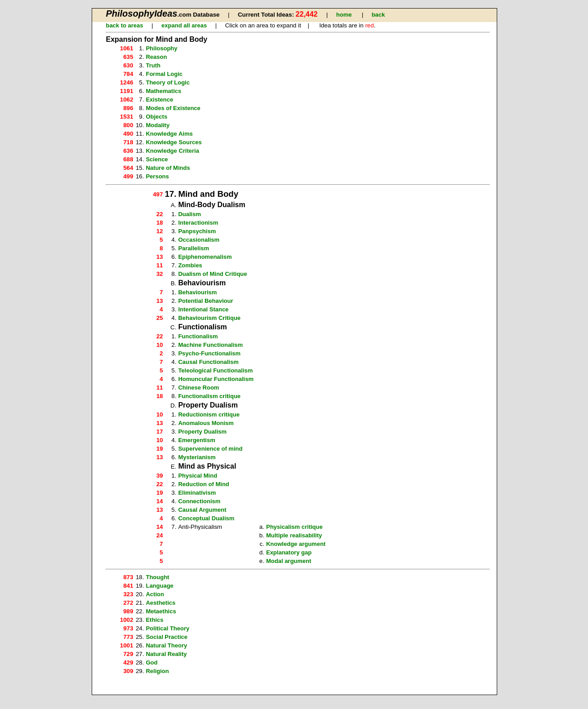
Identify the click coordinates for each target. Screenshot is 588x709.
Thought (157, 577)
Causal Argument (202, 510)
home (344, 15)
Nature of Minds (168, 168)
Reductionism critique (209, 414)
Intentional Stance (203, 309)
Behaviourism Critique (209, 318)
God (151, 662)
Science (157, 159)
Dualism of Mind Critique (212, 274)
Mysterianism (197, 457)
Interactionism (198, 223)
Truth (153, 65)
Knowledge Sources (174, 142)
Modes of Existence (173, 108)
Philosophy (161, 48)
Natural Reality (166, 654)
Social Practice (167, 637)
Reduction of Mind (203, 484)
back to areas (124, 25)
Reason (156, 57)
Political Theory (167, 628)
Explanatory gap (289, 552)
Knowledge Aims (169, 134)
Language (159, 586)
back (379, 15)
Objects (156, 117)
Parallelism (194, 248)
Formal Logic (164, 74)
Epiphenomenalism (205, 257)
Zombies (190, 265)
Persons (157, 176)
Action (155, 594)
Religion (157, 671)
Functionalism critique (209, 396)
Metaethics (161, 611)
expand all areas (184, 25)
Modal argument (289, 561)
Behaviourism (197, 292)
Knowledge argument (296, 544)
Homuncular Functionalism (216, 379)
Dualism (189, 214)
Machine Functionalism (210, 345)
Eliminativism (197, 493)
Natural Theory (166, 645)
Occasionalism (199, 240)
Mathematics (163, 91)
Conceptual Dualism (206, 518)
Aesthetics (160, 603)
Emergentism (196, 440)
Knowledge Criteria (172, 151)
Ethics (154, 620)
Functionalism (198, 336)
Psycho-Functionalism (209, 353)
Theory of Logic (168, 82)
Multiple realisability (294, 535)
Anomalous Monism (206, 423)
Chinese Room (198, 388)
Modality (158, 125)
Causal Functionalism (208, 362)
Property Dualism (202, 432)
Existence (159, 100)
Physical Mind (198, 476)
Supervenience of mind (210, 449)
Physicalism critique (294, 527)
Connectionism (199, 501)
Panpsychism (197, 231)
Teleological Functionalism (215, 370)
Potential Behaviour (205, 301)
